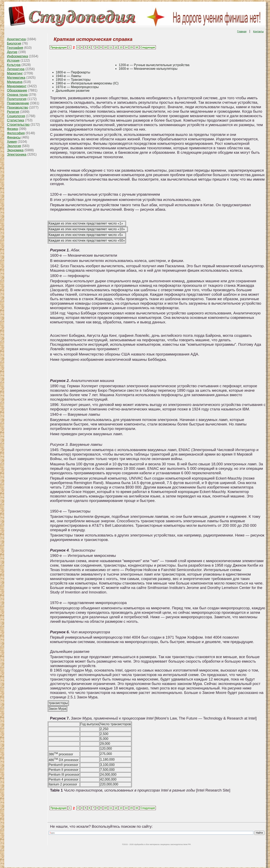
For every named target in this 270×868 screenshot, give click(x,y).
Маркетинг (15, 73)
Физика (12, 129)
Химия (12, 142)
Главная (242, 32)
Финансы (14, 137)
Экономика (15, 150)
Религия (13, 112)
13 (121, 47)
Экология (14, 146)
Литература (16, 69)
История (13, 61)
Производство (17, 107)
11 (111, 47)
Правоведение (18, 103)
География (15, 48)
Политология (17, 99)
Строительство (18, 125)
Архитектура (16, 39)
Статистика (15, 120)
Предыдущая (59, 47)
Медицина (15, 82)
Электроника (17, 154)
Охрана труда (17, 95)
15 (131, 47)
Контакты (258, 32)
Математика (16, 78)
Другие (12, 52)
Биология (14, 43)
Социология (16, 116)
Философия (16, 133)
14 (126, 47)
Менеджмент (17, 86)
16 (137, 47)
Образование (17, 90)
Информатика (17, 56)
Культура (14, 65)
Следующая (148, 47)
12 (116, 47)
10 (105, 47)
